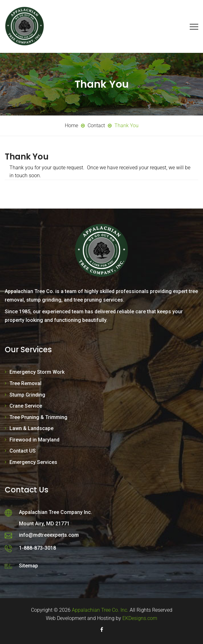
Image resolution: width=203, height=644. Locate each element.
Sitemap (28, 566)
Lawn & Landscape (31, 428)
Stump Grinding (27, 395)
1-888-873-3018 (37, 548)
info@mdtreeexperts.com (49, 535)
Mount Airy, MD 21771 (44, 524)
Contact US (23, 451)
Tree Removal (25, 383)
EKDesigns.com (140, 618)
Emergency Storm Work (37, 372)
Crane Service (26, 406)
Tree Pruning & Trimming (38, 417)
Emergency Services (33, 462)
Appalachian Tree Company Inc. (55, 512)
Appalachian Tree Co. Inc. (100, 610)
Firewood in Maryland (34, 440)
